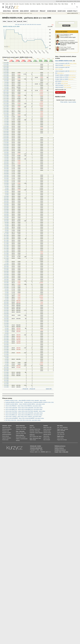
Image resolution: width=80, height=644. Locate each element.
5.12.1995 (6, 86)
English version (61, 436)
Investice (8, 13)
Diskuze (66, 4)
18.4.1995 (6, 348)
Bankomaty (22, 426)
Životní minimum (6, 436)
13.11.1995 (6, 112)
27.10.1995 (6, 130)
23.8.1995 (6, 206)
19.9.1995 (6, 175)
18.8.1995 (6, 211)
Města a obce (46, 427)
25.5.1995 (6, 307)
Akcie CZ (11, 4)
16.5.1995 (6, 319)
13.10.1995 (6, 146)
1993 (16, 25)
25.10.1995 (6, 133)
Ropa (31, 438)
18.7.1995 (6, 248)
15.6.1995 (6, 283)
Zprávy (7, 4)
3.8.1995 (7, 229)
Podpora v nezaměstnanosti (22, 439)
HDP (36, 431)
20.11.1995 (6, 104)
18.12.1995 (6, 69)
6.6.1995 (7, 294)
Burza (31, 427)
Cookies (39, 446)
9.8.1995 (7, 222)
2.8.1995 (7, 231)
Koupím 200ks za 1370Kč (62, 77)
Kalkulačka (51, 4)
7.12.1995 (6, 82)
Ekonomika (32, 431)
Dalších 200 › (49, 389)
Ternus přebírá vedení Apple (68, 37)
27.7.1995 (6, 237)
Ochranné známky (47, 433)
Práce (59, 4)
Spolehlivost (65, 427)
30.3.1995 (6, 367)
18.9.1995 (6, 177)
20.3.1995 (6, 380)
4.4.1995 (7, 363)
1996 (23, 25)
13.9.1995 (6, 182)
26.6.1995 (6, 271)
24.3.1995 (6, 374)
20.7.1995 (6, 245)
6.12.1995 (6, 84)
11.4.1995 (6, 354)
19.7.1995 (6, 247)
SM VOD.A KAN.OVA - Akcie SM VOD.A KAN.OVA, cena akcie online (23, 420)
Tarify (43, 4)
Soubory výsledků (73, 11)
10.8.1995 (6, 221)
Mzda (22, 433)
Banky (17, 426)
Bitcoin (34, 4)
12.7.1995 (6, 255)
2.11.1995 (6, 123)
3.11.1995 (6, 121)
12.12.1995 (6, 77)
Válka (63, 4)
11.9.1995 (6, 185)
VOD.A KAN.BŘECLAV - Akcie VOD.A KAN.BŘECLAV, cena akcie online (24, 409)
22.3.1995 (6, 377)
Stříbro (40, 437)
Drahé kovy (32, 435)
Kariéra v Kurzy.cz (59, 448)
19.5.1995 (6, 314)
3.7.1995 (7, 263)
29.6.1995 (6, 266)
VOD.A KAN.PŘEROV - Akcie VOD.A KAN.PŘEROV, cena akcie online (23, 406)
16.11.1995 (6, 107)
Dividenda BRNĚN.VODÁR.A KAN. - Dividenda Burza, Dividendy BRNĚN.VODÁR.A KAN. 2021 (30, 402)
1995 (21, 25)
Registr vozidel (60, 429)
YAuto (68, 1)
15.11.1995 (6, 108)
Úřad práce (18, 433)
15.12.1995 (6, 73)
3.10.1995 (6, 159)
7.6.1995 (7, 292)
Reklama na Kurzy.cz (60, 446)
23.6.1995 (6, 273)
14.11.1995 (6, 110)
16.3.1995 (6, 384)
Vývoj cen (10, 21)
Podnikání (46, 426)
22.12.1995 (6, 63)
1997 (26, 25)
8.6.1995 (7, 291)
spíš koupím (58, 81)
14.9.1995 (6, 180)
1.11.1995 (6, 125)
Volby (58, 434)
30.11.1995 (6, 90)
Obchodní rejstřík (59, 1)
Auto (58, 427)
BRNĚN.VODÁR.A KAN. (25, 13)
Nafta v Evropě (33, 440)
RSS (60, 452)
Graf (15, 21)
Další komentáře (59, 90)
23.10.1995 (6, 136)
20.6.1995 (6, 278)
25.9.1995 (6, 169)
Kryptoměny (32, 433)
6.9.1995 (7, 190)
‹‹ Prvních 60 (25, 389)
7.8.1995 (7, 226)
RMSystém (15, 11)
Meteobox (71, 1)
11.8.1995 (6, 219)
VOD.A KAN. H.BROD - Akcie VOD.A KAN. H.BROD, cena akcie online (23, 417)
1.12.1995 (6, 89)
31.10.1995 (6, 126)
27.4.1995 (6, 336)
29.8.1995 (6, 200)
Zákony (56, 4)
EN (72, 4)
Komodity (27, 4)
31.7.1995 (6, 234)
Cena (61, 427)
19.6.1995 (6, 279)
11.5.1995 (6, 323)
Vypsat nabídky (72, 102)
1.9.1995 (7, 195)
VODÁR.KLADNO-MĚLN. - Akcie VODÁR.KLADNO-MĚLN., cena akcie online (25, 404)
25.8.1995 (6, 203)
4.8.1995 (7, 227)
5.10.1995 (6, 156)
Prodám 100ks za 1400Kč (62, 79)
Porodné (24, 437)
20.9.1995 (6, 174)
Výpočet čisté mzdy (6, 427)
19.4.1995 (6, 346)
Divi (56, 73)
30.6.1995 (6, 265)
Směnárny (18, 429)
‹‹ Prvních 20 (32, 389)
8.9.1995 (7, 187)
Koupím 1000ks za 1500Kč (62, 75)
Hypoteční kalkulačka (7, 438)
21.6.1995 (6, 276)
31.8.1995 (6, 196)
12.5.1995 (6, 322)
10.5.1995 (6, 325)
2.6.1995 (7, 297)
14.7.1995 (6, 252)
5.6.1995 (7, 296)
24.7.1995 (6, 242)
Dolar (24, 429)
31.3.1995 (6, 366)
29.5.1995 (6, 304)
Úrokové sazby (19, 427)
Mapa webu (62, 434)
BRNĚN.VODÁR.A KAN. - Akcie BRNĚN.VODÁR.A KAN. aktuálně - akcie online (26, 400)
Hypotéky (38, 4)
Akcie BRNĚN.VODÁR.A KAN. (64, 61)
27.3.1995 (6, 372)
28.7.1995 (6, 235)
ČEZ (34, 427)
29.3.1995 (6, 369)
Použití (56, 452)
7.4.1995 (7, 358)
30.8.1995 (6, 198)
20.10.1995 (6, 138)
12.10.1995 (6, 148)
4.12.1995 (6, 87)
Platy (25, 433)
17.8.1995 (6, 213)
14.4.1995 (6, 349)
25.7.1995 (6, 240)
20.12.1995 (6, 66)
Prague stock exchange (62, 440)
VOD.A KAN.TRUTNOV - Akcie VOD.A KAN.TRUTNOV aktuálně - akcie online (25, 411)
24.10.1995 (6, 134)
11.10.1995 (6, 149)
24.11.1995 (6, 97)
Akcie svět (16, 4)
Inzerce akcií (34, 11)
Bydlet (75, 1)
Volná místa (22, 431)
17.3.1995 (6, 382)
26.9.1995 (6, 167)
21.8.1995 (6, 209)
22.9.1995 (6, 170)
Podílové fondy (37, 429)
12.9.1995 (6, 183)
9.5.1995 (7, 327)
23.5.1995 (6, 310)
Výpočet (10, 426)
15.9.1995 (6, 178)
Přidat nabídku (64, 102)
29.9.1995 (6, 162)
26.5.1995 (6, 305)
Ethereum (41, 433)
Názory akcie (62, 11)
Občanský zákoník (47, 434)
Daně (45, 440)
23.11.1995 (6, 99)
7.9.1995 (7, 188)
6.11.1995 (6, 120)
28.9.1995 (6, 164)
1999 (30, 25)
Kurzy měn (22, 4)
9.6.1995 (7, 289)
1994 (18, 25)
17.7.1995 (6, 250)
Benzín (37, 438)
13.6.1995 (6, 286)
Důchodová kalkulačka (7, 429)
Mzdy (39, 431)
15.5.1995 (6, 320)
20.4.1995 (6, 345)
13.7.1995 (6, 253)
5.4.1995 (7, 361)
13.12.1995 (6, 76)
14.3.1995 (6, 387)
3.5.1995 (7, 332)
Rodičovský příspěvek (7, 434)
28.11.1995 (6, 94)
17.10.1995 (6, 143)
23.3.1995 (6, 376)
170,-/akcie (58, 83)
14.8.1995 (6, 218)
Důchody (18, 441)
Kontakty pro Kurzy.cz (60, 450)
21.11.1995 (6, 102)
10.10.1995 (6, 151)
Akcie (12, 13)
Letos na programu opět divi (62, 63)
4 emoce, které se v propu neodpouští (67, 49)
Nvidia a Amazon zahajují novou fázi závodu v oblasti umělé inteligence (69, 43)
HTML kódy (65, 452)
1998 (28, 25)
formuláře (48, 440)
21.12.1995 (6, 64)
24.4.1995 (6, 341)
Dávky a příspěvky (20, 435)
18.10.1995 (6, 141)
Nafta (40, 438)
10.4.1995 (6, 356)
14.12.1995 (6, 74)
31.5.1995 (6, 301)
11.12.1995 (6, 79)
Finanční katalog (60, 432)
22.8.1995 (6, 208)
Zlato (31, 4)
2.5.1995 (7, 333)
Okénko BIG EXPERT (62, 32)
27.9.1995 (6, 165)
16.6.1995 (6, 281)
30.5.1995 (6, 302)
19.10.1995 (6, 139)
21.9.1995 (6, 172)
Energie (46, 4)
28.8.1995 (6, 201)
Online (5, 21)
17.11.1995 (6, 105)
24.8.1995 (6, 205)
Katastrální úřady (47, 431)
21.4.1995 (6, 343)
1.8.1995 (7, 232)
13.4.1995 (6, 351)
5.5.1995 (7, 328)
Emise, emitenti (24, 11)
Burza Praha (7, 11)
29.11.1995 (6, 92)
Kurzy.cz (4, 13)
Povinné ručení (5, 440)
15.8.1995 (6, 216)
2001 (35, 25)
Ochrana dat (33, 446)
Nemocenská (19, 437)
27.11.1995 (6, 95)
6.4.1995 (7, 359)
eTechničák (63, 431)
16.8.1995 (6, 214)
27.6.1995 (6, 270)
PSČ (50, 427)
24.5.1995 (6, 309)
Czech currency (60, 438)
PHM (34, 438)
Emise (25, 21)
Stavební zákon (47, 438)
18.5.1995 (6, 315)
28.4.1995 (6, 335)
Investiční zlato (35, 437)
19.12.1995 (6, 68)
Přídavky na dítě (6, 431)
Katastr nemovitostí (47, 429)
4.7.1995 (7, 261)
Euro (22, 429)
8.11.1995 (6, 117)
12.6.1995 (6, 288)
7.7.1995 (7, 260)
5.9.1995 (7, 192)
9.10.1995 (6, 152)
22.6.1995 (6, 275)
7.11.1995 (6, 118)
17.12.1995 (6, 71)
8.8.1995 (7, 224)
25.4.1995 (6, 340)
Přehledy (43, 11)
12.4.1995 (6, 353)
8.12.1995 (6, 81)
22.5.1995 (6, 312)
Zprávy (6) (20, 21)
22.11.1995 (6, 100)
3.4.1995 (7, 364)
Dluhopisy (32, 429)
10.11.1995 (6, 113)
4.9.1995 (7, 193)
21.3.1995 (6, 379)
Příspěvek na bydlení (7, 433)
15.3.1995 (6, 385)
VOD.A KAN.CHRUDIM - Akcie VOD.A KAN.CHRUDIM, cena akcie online (24, 408)
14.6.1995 (6, 284)
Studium (78, 1)
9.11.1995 (6, 115)
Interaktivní (39, 25)
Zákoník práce (46, 436)
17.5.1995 (6, 317)
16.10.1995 (6, 144)
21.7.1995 (6, 244)
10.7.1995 (6, 258)
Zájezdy (64, 1)
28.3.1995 (6, 371)
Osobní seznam (52, 11)
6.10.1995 (6, 154)
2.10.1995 (6, 161)
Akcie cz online (16, 13)
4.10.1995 (6, 157)
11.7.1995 (6, 257)
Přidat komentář (60, 92)
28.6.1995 (6, 268)
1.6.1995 (7, 299)
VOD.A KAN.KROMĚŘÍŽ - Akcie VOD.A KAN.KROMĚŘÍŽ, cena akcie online (25, 418)
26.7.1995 (6, 239)
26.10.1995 (6, 131)
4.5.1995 (7, 330)
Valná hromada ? (60, 85)
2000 (33, 25)
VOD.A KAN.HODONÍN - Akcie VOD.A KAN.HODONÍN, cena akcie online (24, 413)
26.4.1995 (6, 338)
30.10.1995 (6, 128)
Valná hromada (59, 65)
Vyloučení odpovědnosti (36, 448)
